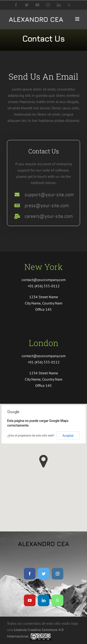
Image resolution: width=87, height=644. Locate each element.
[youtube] (30, 600)
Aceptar (68, 436)
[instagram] (58, 574)
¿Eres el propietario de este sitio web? (31, 436)
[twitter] (44, 574)
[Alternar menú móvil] (78, 19)
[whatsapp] (58, 600)
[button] (43, 461)
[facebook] (30, 574)
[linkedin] (44, 600)
